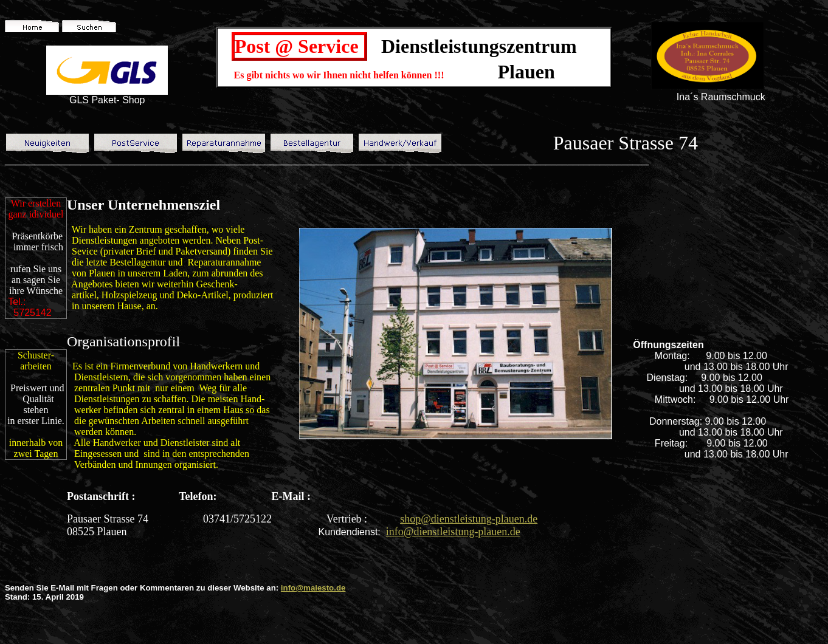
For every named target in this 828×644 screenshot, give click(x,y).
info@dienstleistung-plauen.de (453, 532)
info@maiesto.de (313, 588)
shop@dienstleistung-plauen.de (469, 519)
